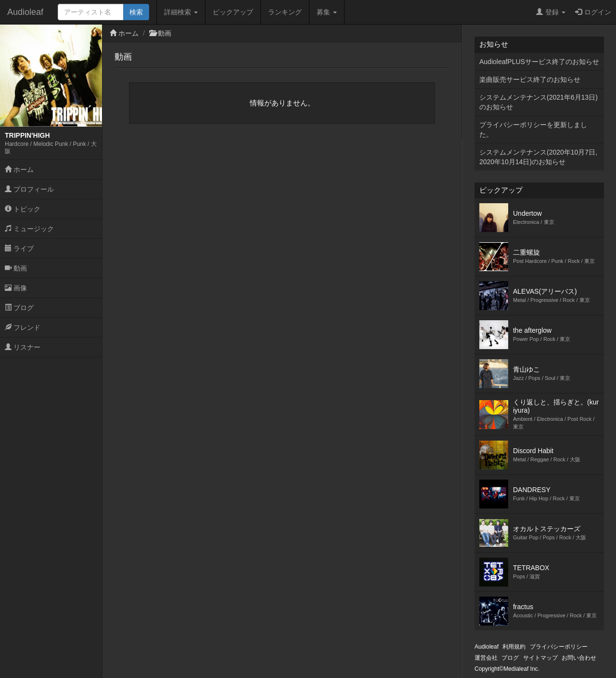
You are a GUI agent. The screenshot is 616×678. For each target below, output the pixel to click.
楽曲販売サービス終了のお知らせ (530, 79)
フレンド (23, 327)
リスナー (23, 347)
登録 (551, 12)
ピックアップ (233, 12)
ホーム (19, 169)
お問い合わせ (579, 658)
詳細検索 (181, 12)
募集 (327, 12)
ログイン (593, 12)
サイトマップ (540, 658)
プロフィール (29, 189)
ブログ (19, 308)
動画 (16, 268)
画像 (16, 288)
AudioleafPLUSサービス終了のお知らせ (539, 62)
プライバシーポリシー (559, 647)
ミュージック (29, 229)
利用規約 (514, 647)
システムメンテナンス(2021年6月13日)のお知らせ (539, 102)
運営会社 (486, 658)
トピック (23, 209)
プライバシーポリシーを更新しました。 (533, 130)
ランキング (285, 12)
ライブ (19, 248)
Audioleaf (25, 12)
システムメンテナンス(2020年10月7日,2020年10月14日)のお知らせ (538, 157)
